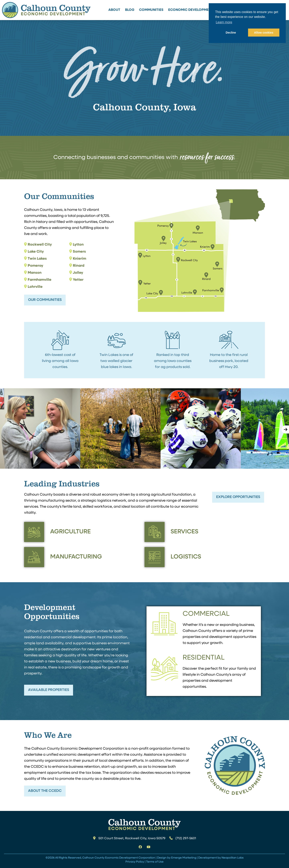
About (114, 10)
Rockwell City (40, 245)
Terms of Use (155, 862)
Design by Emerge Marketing (177, 858)
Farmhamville (40, 280)
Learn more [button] (224, 22)
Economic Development (191, 10)
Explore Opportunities (238, 497)
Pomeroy (35, 266)
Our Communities (45, 300)
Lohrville (35, 287)
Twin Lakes (37, 259)
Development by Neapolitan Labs (221, 858)
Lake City (36, 252)
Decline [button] (231, 33)
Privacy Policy (135, 862)
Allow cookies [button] (264, 33)
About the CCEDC (45, 791)
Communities (151, 10)
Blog (130, 10)
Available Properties (49, 690)
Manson (35, 273)
